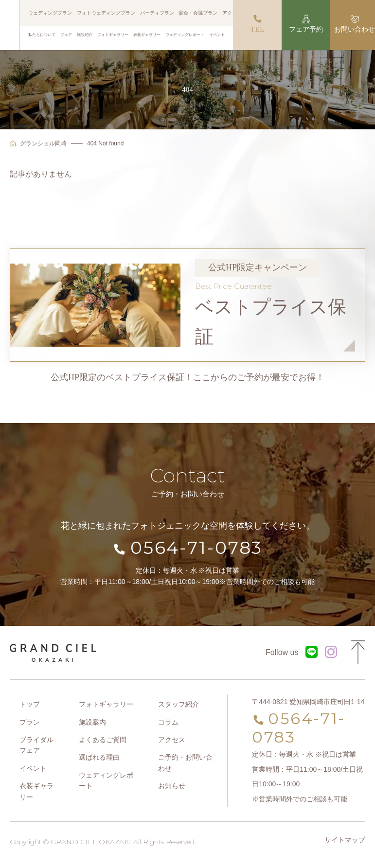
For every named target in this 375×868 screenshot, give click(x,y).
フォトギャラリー (113, 35)
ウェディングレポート (185, 35)
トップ (30, 704)
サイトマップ (345, 840)
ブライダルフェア (36, 745)
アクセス (232, 13)
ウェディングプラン (51, 13)
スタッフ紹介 (179, 704)
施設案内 (92, 722)
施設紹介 (85, 35)
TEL (258, 29)
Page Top (358, 653)
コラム (168, 722)
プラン (30, 722)
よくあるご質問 (103, 740)
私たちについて (42, 35)
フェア (66, 35)
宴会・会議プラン (198, 13)
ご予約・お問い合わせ (185, 762)
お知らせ (172, 786)
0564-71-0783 (197, 548)
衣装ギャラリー (147, 35)
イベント (217, 35)
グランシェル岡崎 (43, 143)
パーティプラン (157, 13)
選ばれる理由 (99, 757)
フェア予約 (306, 29)
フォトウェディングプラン (106, 13)
